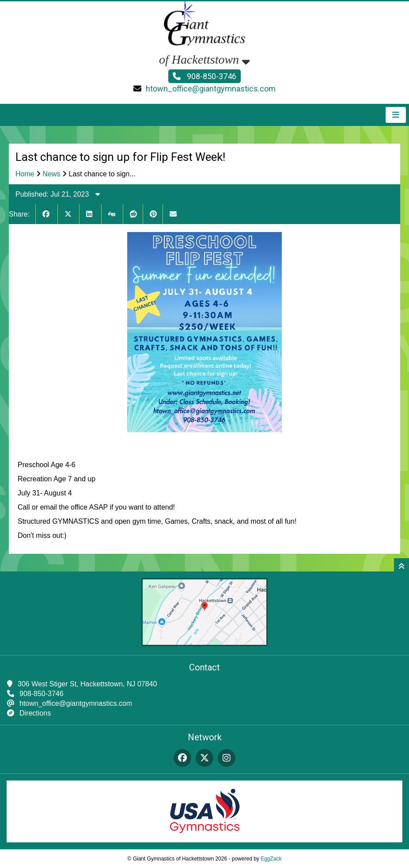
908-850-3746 (204, 76)
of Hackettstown (204, 59)
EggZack (271, 859)
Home (25, 174)
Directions (35, 713)
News (52, 174)
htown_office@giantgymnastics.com (211, 89)
